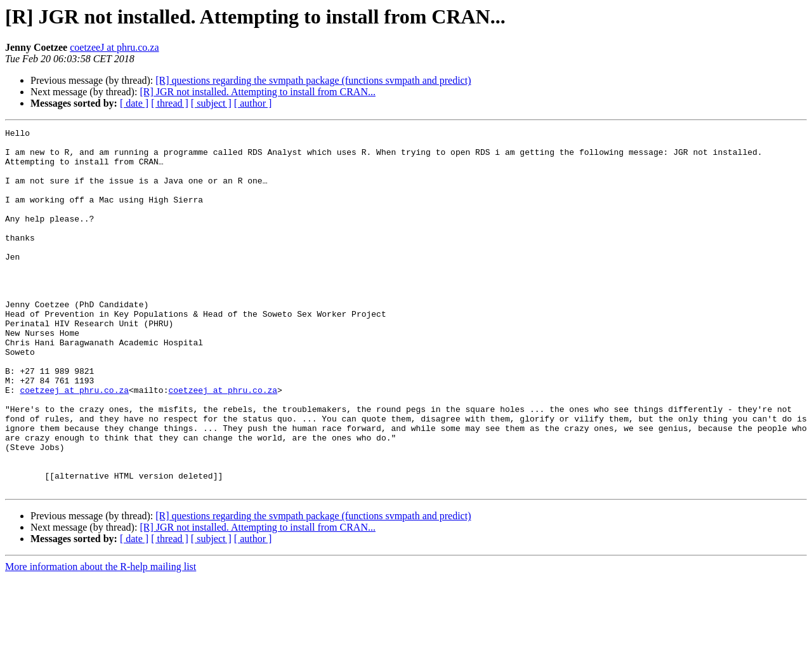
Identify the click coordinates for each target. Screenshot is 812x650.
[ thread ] (170, 103)
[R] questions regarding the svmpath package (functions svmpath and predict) (313, 80)
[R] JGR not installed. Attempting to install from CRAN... (258, 92)
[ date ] (134, 103)
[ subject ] (211, 103)
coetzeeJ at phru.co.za (114, 47)
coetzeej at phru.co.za (74, 443)
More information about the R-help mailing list (101, 639)
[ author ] (253, 103)
